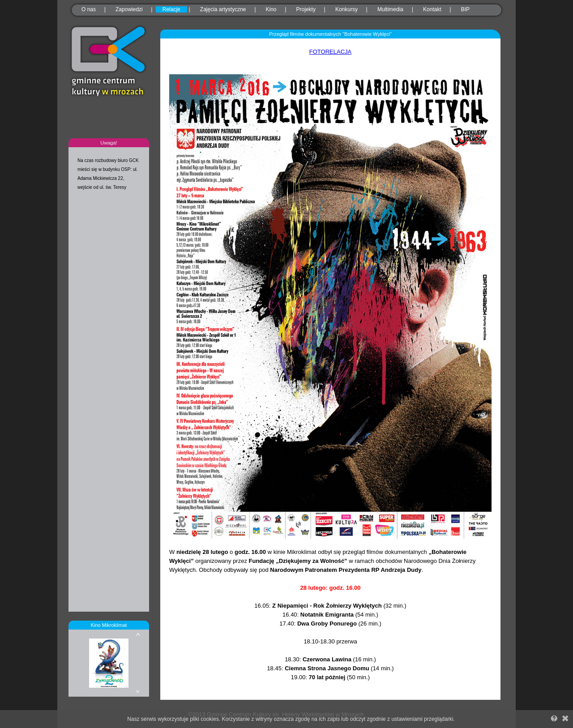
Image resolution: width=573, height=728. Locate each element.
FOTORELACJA (330, 52)
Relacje (171, 9)
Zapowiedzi (129, 9)
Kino (271, 9)
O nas (89, 9)
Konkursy (346, 9)
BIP (465, 9)
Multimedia (390, 9)
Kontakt (432, 9)
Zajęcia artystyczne (223, 9)
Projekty (306, 9)
